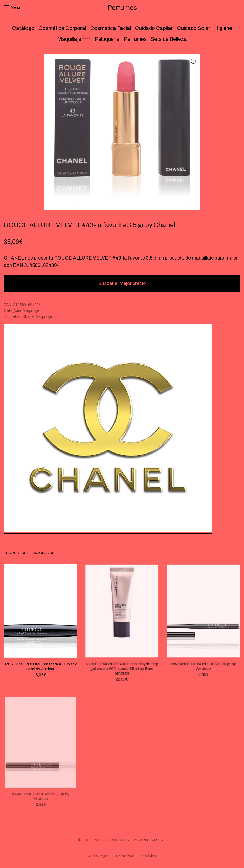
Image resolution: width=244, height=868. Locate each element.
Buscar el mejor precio (122, 283)
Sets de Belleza (169, 39)
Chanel (28, 317)
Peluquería (107, 39)
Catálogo (23, 28)
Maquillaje (69, 39)
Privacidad (125, 856)
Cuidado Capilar (154, 28)
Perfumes (135, 39)
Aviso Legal (98, 856)
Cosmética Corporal (62, 28)
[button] (193, 61)
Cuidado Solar (194, 28)
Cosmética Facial (111, 28)
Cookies (149, 856)
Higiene (223, 28)
